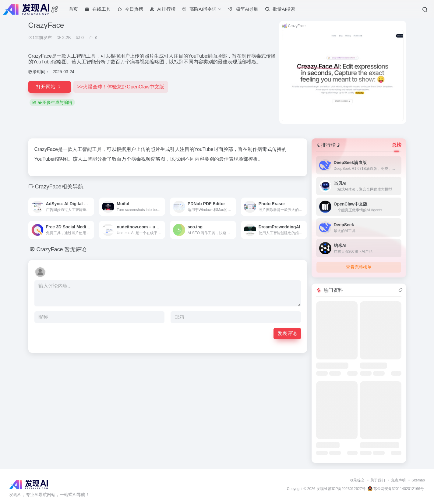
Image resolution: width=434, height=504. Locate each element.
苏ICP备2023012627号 (347, 489)
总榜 (397, 145)
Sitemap (418, 480)
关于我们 (378, 480)
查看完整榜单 (359, 267)
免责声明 (398, 480)
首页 (73, 9)
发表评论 (287, 333)
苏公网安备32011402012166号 (396, 489)
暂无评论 (76, 249)
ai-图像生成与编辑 (52, 102)
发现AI (322, 489)
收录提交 (357, 480)
